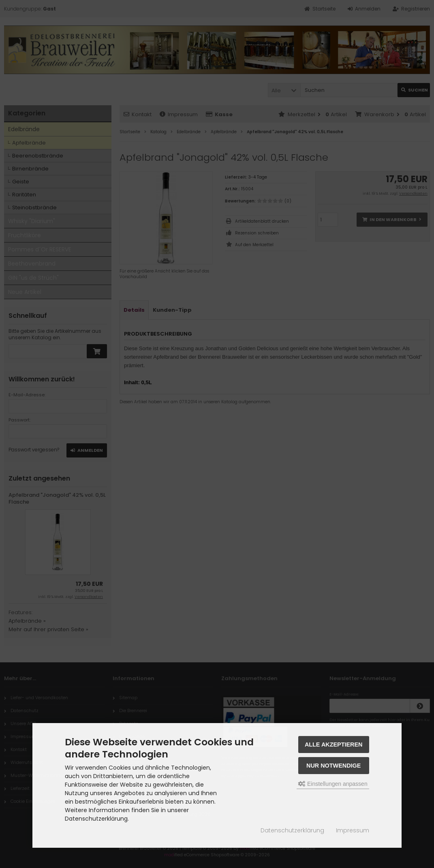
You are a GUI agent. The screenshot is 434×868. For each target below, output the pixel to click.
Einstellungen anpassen (333, 784)
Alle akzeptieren (334, 745)
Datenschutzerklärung (292, 830)
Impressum (353, 830)
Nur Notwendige (334, 766)
